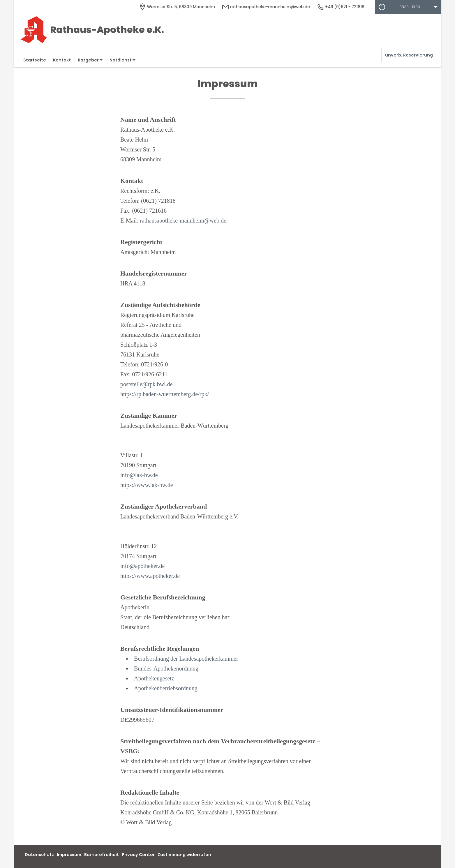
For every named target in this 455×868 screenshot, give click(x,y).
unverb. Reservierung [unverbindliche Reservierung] (409, 55)
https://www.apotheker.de (150, 576)
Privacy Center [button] (138, 855)
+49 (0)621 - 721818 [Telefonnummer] (341, 7)
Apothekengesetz (154, 678)
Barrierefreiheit (102, 855)
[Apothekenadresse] (177, 7)
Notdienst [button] (122, 60)
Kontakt (62, 60)
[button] (408, 7)
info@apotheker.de (142, 566)
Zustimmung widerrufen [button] (184, 855)
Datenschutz (39, 855)
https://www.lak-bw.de (147, 485)
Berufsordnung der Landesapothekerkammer (186, 659)
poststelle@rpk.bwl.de (147, 384)
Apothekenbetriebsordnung (166, 688)
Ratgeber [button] (90, 60)
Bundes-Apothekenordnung (166, 668)
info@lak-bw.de (139, 475)
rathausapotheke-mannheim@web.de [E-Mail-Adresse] (266, 7)
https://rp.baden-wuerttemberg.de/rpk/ (165, 394)
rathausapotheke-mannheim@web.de (183, 220)
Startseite (35, 60)
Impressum (69, 855)
